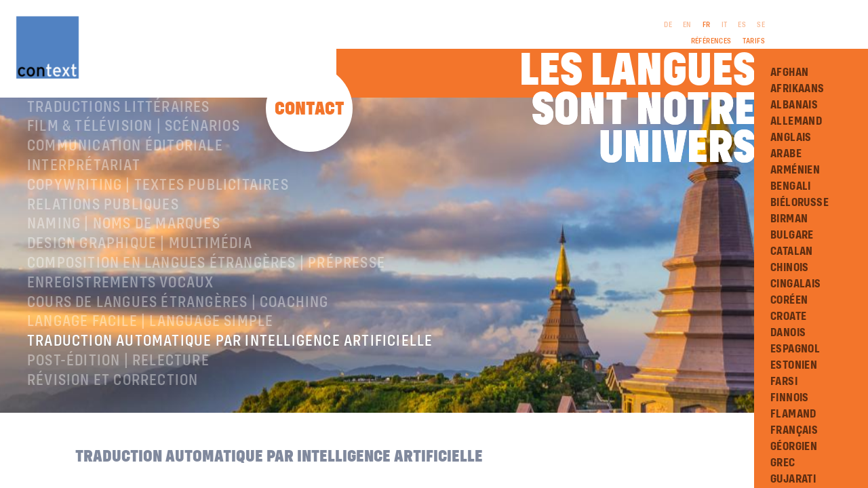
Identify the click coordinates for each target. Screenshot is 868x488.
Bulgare (792, 235)
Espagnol (795, 349)
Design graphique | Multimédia (140, 296)
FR (707, 25)
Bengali (791, 186)
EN (687, 25)
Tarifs (754, 41)
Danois (788, 333)
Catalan (792, 251)
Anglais (791, 138)
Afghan (789, 73)
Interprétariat (84, 218)
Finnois (790, 398)
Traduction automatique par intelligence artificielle (230, 394)
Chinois (790, 268)
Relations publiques (103, 258)
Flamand (793, 414)
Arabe (786, 154)
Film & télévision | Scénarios (134, 179)
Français (794, 430)
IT (725, 25)
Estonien (794, 365)
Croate (788, 317)
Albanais (794, 105)
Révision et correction (113, 433)
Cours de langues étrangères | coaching (178, 355)
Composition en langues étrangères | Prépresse (206, 316)
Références (711, 41)
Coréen (789, 300)
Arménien (795, 170)
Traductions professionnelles (142, 140)
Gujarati (793, 479)
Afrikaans (797, 89)
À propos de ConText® (106, 121)
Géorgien (794, 447)
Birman (789, 219)
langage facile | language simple (150, 374)
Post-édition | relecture (118, 413)
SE (761, 25)
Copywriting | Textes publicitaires (158, 238)
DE (668, 25)
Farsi (784, 382)
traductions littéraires (119, 160)
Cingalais (796, 284)
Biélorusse (800, 203)
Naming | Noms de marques (124, 277)
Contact (310, 109)
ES (742, 25)
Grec (783, 463)
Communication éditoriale (125, 199)
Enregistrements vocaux (120, 335)
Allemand (796, 121)
